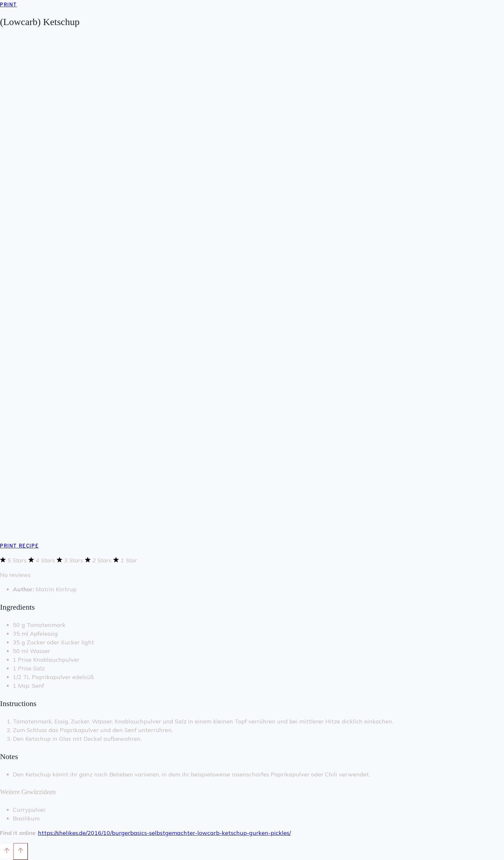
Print (9, 5)
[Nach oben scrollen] (7, 851)
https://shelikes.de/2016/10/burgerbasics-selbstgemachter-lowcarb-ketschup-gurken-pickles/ (164, 833)
